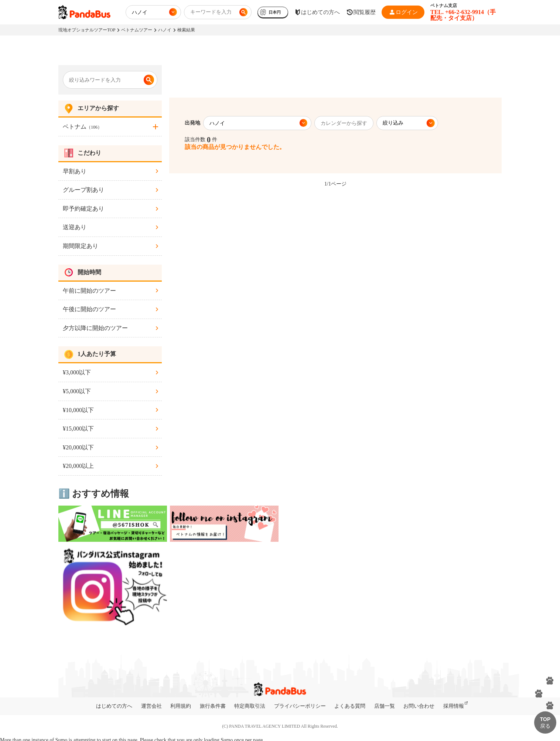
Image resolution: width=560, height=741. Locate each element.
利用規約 (181, 706)
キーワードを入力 (211, 12)
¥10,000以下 (78, 410)
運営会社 (151, 706)
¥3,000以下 (77, 372)
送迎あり (75, 227)
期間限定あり (81, 246)
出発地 (192, 123)
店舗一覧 (385, 706)
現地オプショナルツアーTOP (87, 30)
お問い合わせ (419, 706)
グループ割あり (83, 190)
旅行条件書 (213, 706)
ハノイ (165, 30)
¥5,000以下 (77, 391)
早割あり (75, 171)
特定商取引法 (250, 706)
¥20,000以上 (78, 466)
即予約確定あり (83, 209)
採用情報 (454, 706)
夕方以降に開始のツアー (95, 328)
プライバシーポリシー (300, 706)
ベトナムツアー (137, 30)
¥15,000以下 (78, 429)
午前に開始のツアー (89, 291)
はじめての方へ (114, 706)
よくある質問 (350, 706)
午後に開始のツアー (89, 309)
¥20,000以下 (78, 447)
